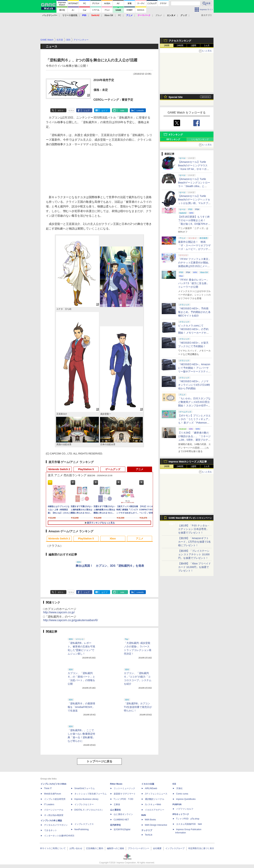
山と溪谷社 (115, 810)
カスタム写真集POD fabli (189, 824)
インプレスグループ (175, 848)
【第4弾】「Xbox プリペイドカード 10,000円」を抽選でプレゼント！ (195, 567)
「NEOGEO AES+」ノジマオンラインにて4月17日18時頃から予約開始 (194, 385)
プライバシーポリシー (139, 848)
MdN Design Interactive (156, 825)
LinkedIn (140, 110)
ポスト (61, 110)
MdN (144, 815)
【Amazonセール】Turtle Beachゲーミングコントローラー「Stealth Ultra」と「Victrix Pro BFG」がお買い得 (194, 186)
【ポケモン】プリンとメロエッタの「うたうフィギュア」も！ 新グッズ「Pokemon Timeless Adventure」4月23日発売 (194, 423)
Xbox (113, 539)
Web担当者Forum (53, 794)
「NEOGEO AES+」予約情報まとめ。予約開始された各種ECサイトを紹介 (194, 312)
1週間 (193, 46)
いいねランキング (200, 139)
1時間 (167, 46)
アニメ (140, 469)
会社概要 (157, 848)
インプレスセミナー (84, 804)
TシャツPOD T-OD (124, 799)
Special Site (176, 97)
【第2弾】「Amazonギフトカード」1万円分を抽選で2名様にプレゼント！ (195, 542)
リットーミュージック (124, 788)
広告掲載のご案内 (95, 848)
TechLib (149, 835)
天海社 (179, 788)
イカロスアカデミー (155, 810)
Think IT (48, 788)
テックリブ (147, 830)
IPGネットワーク (181, 814)
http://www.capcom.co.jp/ (59, 612)
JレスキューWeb (153, 804)
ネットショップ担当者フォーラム (90, 794)
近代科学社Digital (122, 829)
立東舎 (117, 804)
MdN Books (150, 820)
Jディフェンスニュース (156, 794)
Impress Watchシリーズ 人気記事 (188, 462)
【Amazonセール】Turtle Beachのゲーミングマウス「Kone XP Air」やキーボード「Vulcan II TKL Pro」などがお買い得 (194, 169)
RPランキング (173, 139)
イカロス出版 (148, 784)
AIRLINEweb (151, 788)
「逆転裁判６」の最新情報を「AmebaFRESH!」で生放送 (81, 707)
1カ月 (207, 46)
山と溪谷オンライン (123, 814)
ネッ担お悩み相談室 (54, 815)
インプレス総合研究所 (55, 799)
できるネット (51, 830)
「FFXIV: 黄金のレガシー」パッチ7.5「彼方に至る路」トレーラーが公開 (194, 283)
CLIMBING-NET (121, 820)
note (122, 110)
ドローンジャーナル (54, 810)
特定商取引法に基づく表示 (201, 848)
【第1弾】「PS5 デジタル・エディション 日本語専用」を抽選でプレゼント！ (194, 529)
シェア (87, 110)
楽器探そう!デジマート (125, 794)
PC (120, 15)
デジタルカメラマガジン (56, 825)
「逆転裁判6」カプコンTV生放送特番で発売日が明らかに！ (138, 707)
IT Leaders (49, 804)
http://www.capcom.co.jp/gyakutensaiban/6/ (71, 620)
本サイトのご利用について (53, 848)
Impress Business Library (86, 799)
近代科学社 (115, 825)
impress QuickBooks (186, 799)
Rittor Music (116, 784)
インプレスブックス (84, 824)
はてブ (105, 110)
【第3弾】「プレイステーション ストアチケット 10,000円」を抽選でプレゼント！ (194, 554)
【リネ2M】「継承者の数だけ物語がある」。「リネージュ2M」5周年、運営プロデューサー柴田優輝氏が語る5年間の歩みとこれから (194, 440)
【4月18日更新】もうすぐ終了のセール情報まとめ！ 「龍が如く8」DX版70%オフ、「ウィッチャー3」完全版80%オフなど (194, 224)
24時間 (180, 46)
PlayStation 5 (86, 469)
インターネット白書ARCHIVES (59, 836)
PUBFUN (177, 804)
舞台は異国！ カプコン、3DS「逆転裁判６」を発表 (110, 566)
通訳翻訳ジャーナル (155, 799)
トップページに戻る (99, 761)
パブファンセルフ (185, 809)
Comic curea (182, 794)
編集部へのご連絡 (115, 848)
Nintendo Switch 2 (59, 469)
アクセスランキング (180, 41)
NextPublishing (82, 829)
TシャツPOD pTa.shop (188, 819)
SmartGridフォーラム (85, 788)
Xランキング (176, 135)
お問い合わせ (76, 848)
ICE (174, 784)
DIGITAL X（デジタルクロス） (89, 810)
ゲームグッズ (113, 469)
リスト (71, 110)
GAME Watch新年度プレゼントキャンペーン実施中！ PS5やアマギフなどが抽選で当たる (190, 519)
